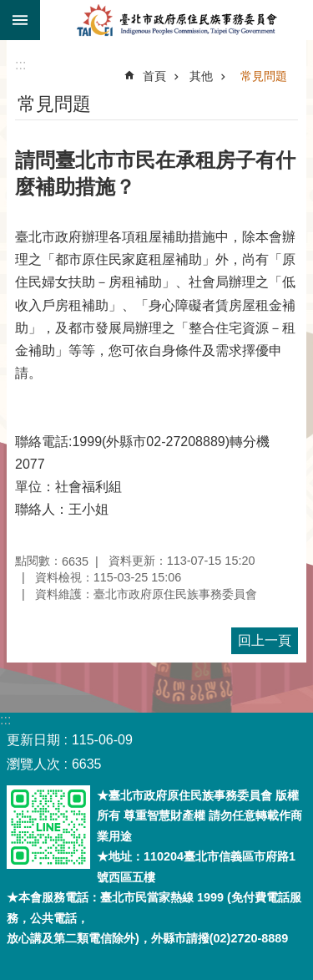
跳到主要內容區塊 (9, 9)
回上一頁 (265, 640)
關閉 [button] (20, 20)
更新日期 (33, 740)
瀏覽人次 (33, 764)
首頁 (154, 76)
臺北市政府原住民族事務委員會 (177, 20)
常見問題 (264, 76)
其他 (201, 76)
